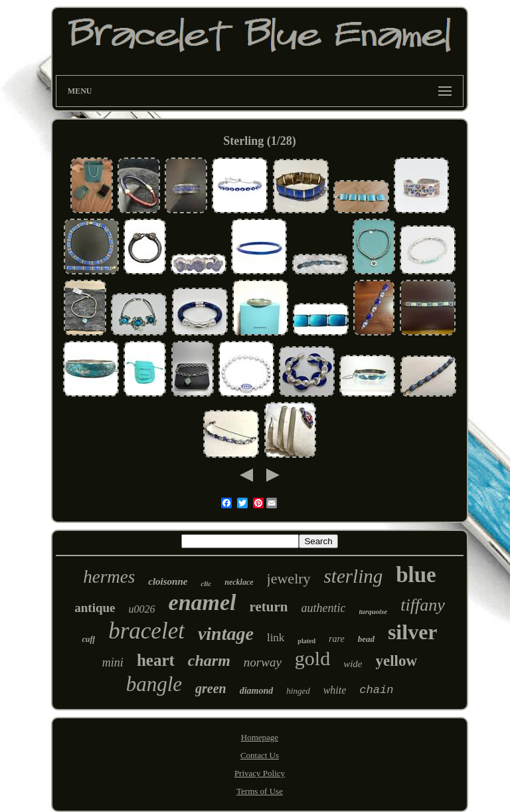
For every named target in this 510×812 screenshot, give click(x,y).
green (211, 688)
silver (413, 632)
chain (376, 690)
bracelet (146, 631)
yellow (397, 661)
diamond (257, 691)
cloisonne (168, 581)
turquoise (373, 611)
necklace (239, 582)
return (269, 607)
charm (209, 660)
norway (263, 662)
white (335, 690)
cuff (88, 639)
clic (206, 583)
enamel (203, 602)
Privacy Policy (260, 773)
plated (306, 641)
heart (156, 660)
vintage (226, 634)
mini (113, 662)
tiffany (422, 605)
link (276, 638)
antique (95, 608)
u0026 (142, 609)
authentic (323, 608)
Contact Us (260, 755)
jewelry (289, 578)
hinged (298, 691)
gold (312, 658)
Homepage (260, 737)
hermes (109, 577)
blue (416, 575)
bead (366, 639)
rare (337, 639)
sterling (354, 576)
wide (353, 664)
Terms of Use (260, 791)
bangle (154, 684)
